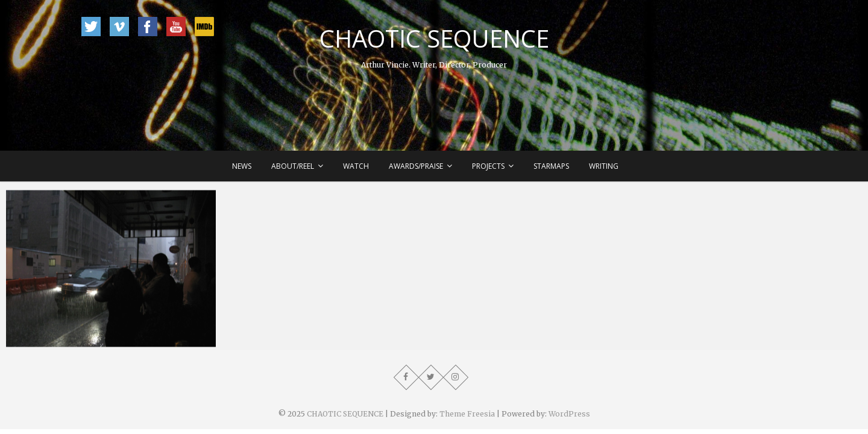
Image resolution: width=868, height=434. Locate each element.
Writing (604, 166)
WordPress (569, 414)
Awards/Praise (416, 166)
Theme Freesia (467, 414)
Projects (488, 166)
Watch (356, 166)
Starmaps (551, 166)
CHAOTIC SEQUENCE (434, 39)
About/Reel (293, 166)
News (242, 166)
